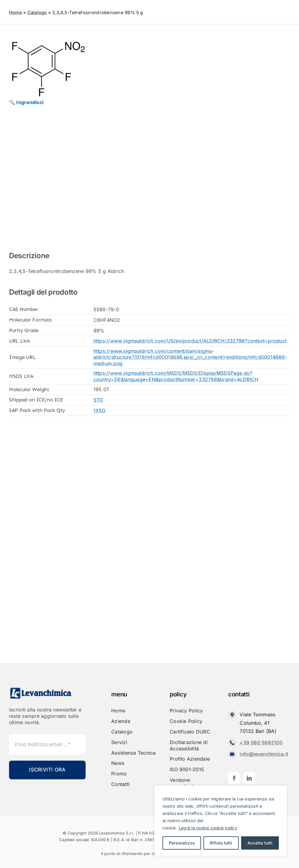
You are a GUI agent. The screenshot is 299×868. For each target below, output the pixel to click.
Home (16, 13)
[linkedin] (249, 778)
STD (98, 400)
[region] (221, 821)
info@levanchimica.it (264, 754)
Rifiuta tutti (221, 843)
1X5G (100, 410)
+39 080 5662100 (261, 743)
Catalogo (37, 13)
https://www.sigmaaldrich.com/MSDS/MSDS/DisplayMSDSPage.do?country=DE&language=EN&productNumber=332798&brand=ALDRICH (176, 376)
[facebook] (234, 778)
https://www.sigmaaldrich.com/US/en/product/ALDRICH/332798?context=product (190, 341)
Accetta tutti (260, 843)
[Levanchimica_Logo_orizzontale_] (41, 689)
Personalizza (182, 843)
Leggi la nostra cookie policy (208, 828)
